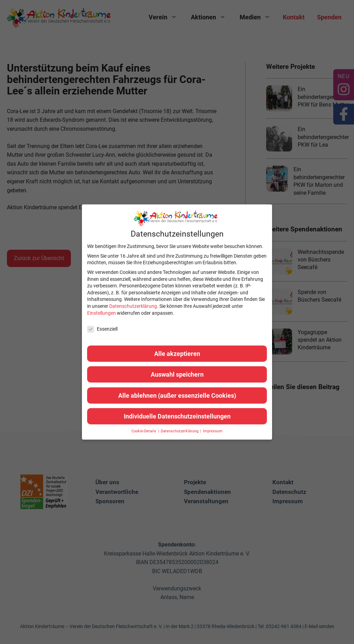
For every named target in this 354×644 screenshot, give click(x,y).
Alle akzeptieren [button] (177, 354)
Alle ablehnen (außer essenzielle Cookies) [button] (177, 395)
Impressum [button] (213, 431)
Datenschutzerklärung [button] (180, 431)
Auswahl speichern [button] (177, 374)
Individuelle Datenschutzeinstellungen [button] (177, 416)
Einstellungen (101, 313)
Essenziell (102, 329)
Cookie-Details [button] (144, 431)
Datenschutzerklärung (133, 306)
